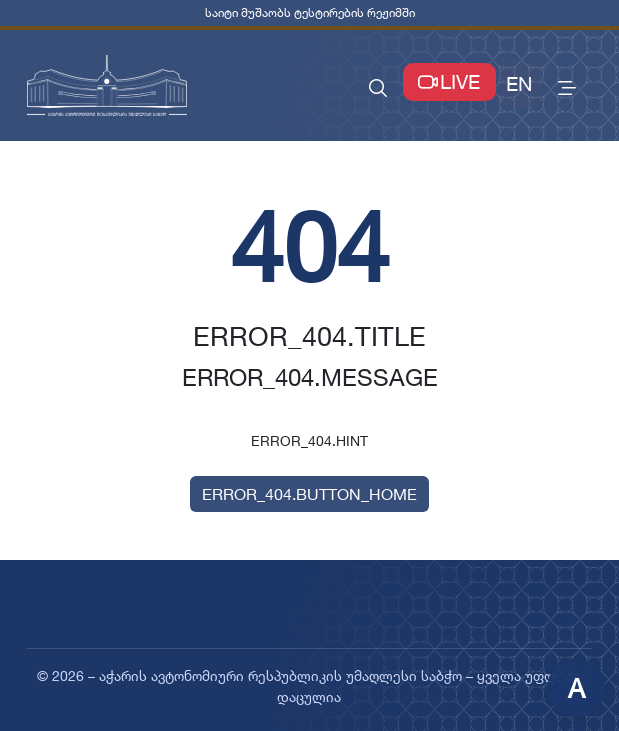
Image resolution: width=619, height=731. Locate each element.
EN (519, 84)
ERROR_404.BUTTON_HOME (309, 494)
